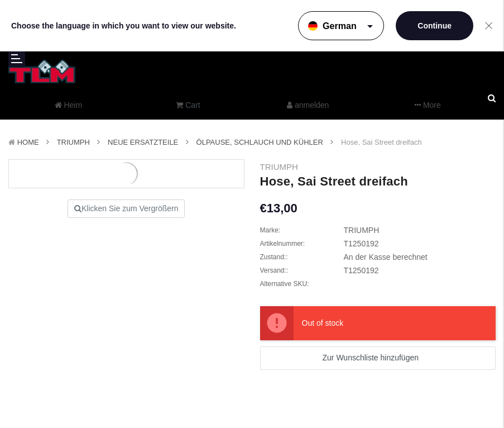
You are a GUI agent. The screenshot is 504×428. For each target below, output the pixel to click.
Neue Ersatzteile (143, 142)
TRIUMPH (73, 142)
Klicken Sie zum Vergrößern (126, 208)
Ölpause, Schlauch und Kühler (260, 142)
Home (28, 142)
